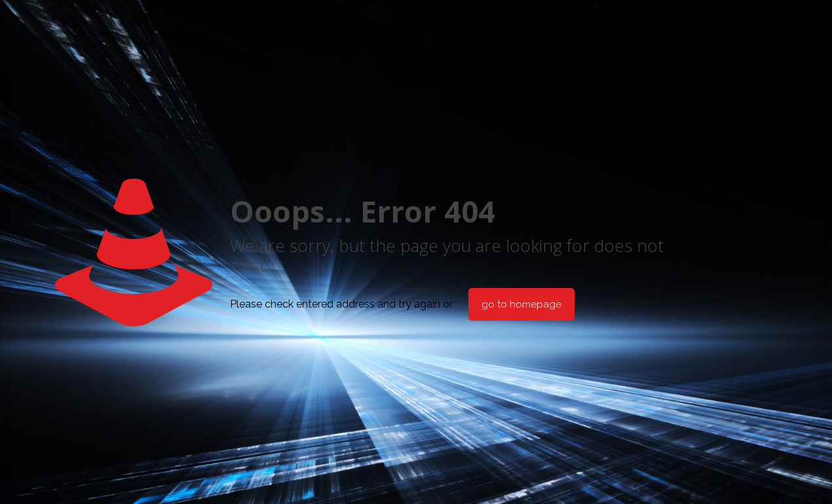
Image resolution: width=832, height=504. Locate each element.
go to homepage (521, 304)
